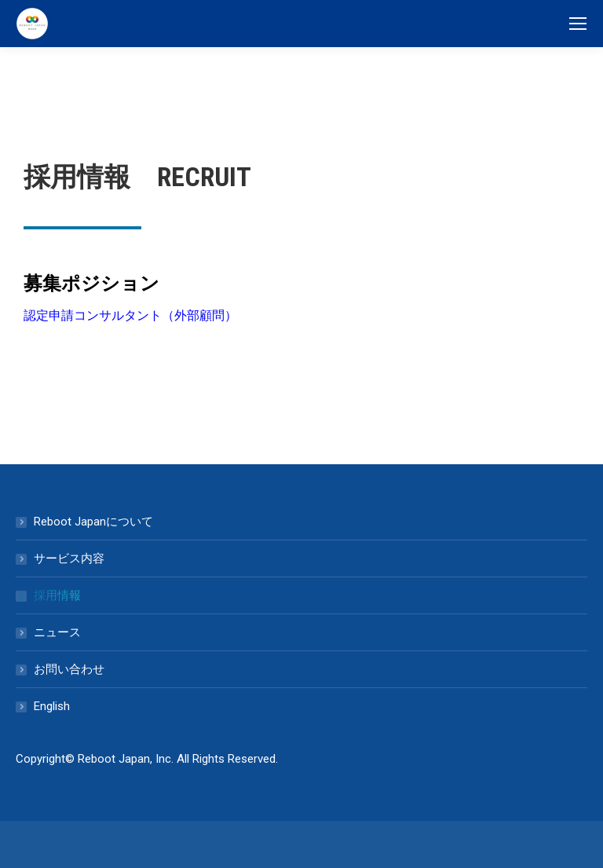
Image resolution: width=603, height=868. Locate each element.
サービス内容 (69, 559)
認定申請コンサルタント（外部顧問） (130, 315)
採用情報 (57, 595)
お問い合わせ (69, 669)
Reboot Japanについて (93, 522)
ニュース (57, 632)
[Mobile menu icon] (578, 24)
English (52, 706)
